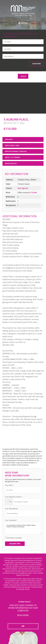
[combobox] (9, 502)
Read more (23, 615)
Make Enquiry (11, 163)
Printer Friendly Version (15, 151)
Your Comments (11, 520)
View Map (9, 139)
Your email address (11, 509)
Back (23, 76)
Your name (9, 485)
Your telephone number (14, 497)
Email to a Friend (12, 157)
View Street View (12, 145)
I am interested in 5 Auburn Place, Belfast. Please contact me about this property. (23, 528)
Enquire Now (15, 544)
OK (23, 626)
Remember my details (14, 538)
